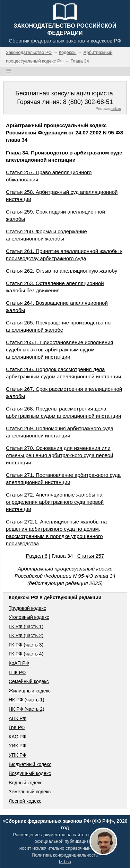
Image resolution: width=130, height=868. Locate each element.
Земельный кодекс (30, 792)
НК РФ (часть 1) (27, 700)
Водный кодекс (26, 783)
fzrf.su (65, 862)
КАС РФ (18, 737)
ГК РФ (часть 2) (26, 635)
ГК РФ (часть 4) (26, 654)
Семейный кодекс (29, 681)
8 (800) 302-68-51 (88, 102)
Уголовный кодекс (29, 617)
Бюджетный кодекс (30, 764)
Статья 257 (91, 556)
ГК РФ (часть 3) (26, 645)
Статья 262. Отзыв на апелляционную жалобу (62, 271)
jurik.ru (116, 109)
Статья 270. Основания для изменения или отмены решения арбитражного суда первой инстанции (59, 455)
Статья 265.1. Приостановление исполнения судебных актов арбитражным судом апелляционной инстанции (59, 350)
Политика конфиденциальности (65, 855)
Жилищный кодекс (30, 691)
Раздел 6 (37, 556)
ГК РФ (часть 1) (26, 626)
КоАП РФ (19, 663)
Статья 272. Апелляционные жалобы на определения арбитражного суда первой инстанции (55, 502)
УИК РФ (18, 746)
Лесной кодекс (25, 801)
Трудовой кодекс (27, 608)
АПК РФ (18, 718)
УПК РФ (18, 755)
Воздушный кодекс (30, 773)
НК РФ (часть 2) (27, 709)
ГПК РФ (17, 672)
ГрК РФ (17, 727)
